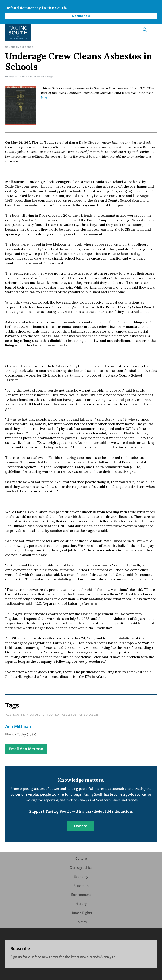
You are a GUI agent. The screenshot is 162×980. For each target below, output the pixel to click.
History (81, 904)
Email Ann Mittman (26, 749)
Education (81, 886)
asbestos (69, 715)
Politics (81, 922)
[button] (155, 29)
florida (53, 715)
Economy (81, 876)
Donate (81, 826)
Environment (81, 894)
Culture (81, 858)
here (44, 98)
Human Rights (81, 913)
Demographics (81, 867)
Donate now (81, 16)
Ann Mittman (18, 76)
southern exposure (29, 715)
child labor (89, 715)
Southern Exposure (19, 47)
